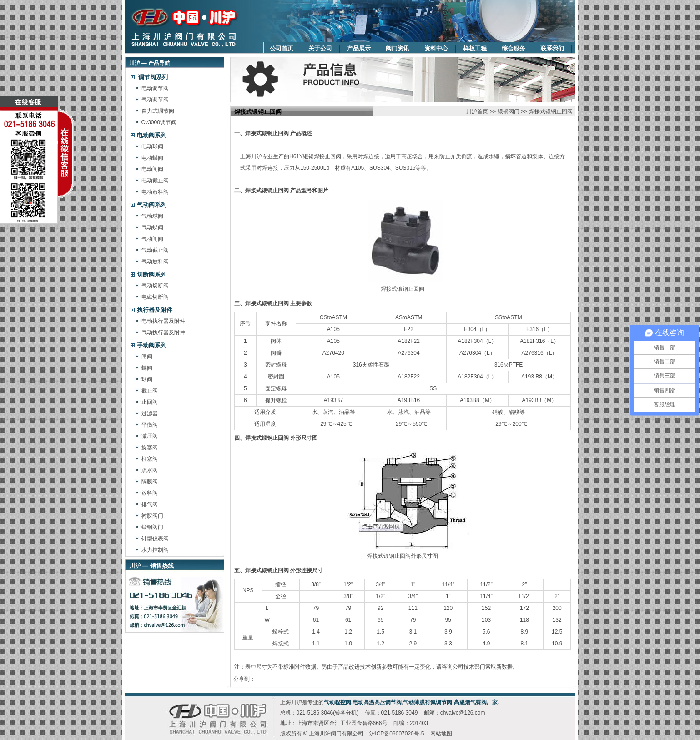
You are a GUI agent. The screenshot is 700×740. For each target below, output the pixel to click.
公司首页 (282, 48)
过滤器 (150, 413)
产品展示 (359, 48)
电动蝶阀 (152, 158)
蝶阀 (147, 368)
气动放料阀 (155, 262)
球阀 (147, 379)
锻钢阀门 (152, 527)
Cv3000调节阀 (159, 122)
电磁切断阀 (155, 297)
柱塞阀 (150, 459)
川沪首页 (477, 111)
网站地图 (441, 734)
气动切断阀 (155, 286)
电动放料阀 (155, 192)
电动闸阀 (152, 169)
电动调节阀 (155, 88)
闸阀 (147, 357)
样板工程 (475, 48)
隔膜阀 (150, 482)
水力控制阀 (155, 550)
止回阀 (150, 402)
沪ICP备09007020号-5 (397, 734)
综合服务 (514, 48)
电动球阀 (152, 146)
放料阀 (150, 493)
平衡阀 (150, 425)
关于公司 (320, 48)
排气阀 (150, 504)
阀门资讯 (398, 48)
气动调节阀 (155, 100)
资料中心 (436, 48)
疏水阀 (150, 470)
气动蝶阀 (152, 227)
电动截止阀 (155, 181)
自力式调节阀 (158, 111)
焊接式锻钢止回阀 (551, 111)
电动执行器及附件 (163, 321)
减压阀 (150, 436)
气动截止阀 (155, 250)
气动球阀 (152, 216)
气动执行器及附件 (163, 332)
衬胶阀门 (152, 516)
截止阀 (150, 391)
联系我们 (552, 48)
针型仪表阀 (155, 539)
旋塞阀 (150, 448)
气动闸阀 (152, 239)
